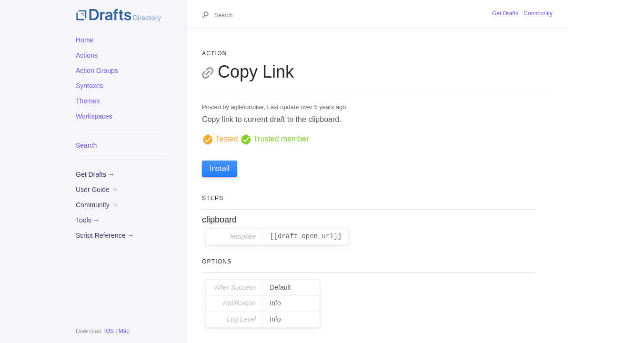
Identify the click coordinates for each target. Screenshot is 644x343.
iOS (109, 331)
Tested (220, 139)
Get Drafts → (95, 174)
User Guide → (97, 190)
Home (85, 40)
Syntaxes (90, 86)
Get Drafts (505, 13)
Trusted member (275, 139)
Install (220, 168)
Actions (87, 55)
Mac (124, 331)
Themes (88, 101)
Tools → (88, 220)
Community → (97, 205)
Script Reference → (105, 235)
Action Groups (97, 71)
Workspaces (94, 116)
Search (86, 145)
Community (538, 13)
